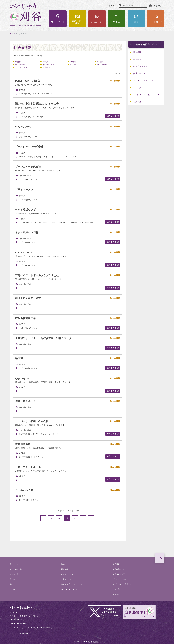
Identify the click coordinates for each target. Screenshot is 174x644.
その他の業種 (48, 64)
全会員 (18, 62)
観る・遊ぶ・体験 (16, 569)
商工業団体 (102, 64)
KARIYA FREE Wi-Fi (69, 589)
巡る (11, 584)
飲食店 (45, 62)
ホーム (112, 6)
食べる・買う (15, 574)
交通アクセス (139, 73)
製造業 (100, 62)
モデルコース (15, 589)
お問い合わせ (22, 634)
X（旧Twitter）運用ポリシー (146, 95)
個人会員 (46, 67)
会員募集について (141, 59)
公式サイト (113, 116)
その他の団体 (21, 67)
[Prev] (43, 518)
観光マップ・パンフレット (72, 584)
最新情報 (65, 569)
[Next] (91, 518)
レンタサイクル (67, 574)
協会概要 (137, 52)
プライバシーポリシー (143, 80)
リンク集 (137, 88)
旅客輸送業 (20, 64)
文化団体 (74, 64)
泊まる (12, 579)
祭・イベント (15, 564)
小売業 (73, 62)
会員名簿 (137, 102)
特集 (63, 564)
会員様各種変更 (140, 66)
